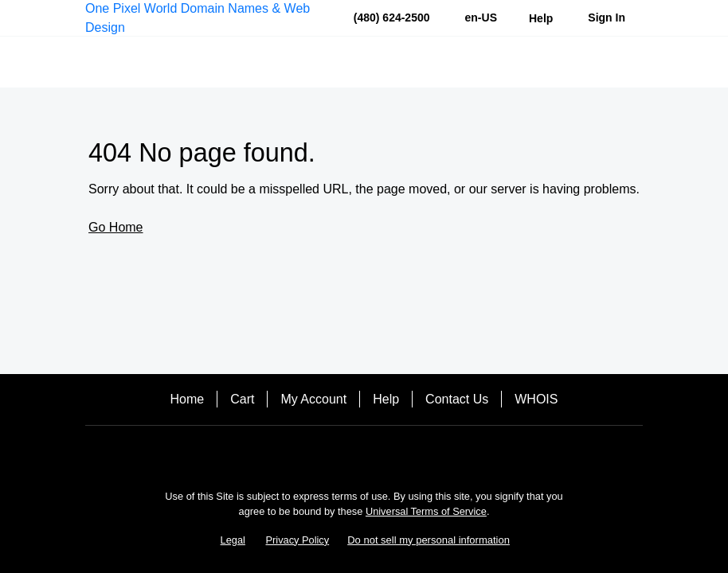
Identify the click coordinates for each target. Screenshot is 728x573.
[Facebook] (364, 453)
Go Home (115, 227)
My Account (313, 399)
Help (386, 399)
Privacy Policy (298, 540)
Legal (233, 540)
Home (188, 399)
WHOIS (536, 399)
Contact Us (457, 399)
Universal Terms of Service (426, 511)
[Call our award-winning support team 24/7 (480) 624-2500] (541, 18)
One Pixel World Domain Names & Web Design (198, 18)
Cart (242, 399)
